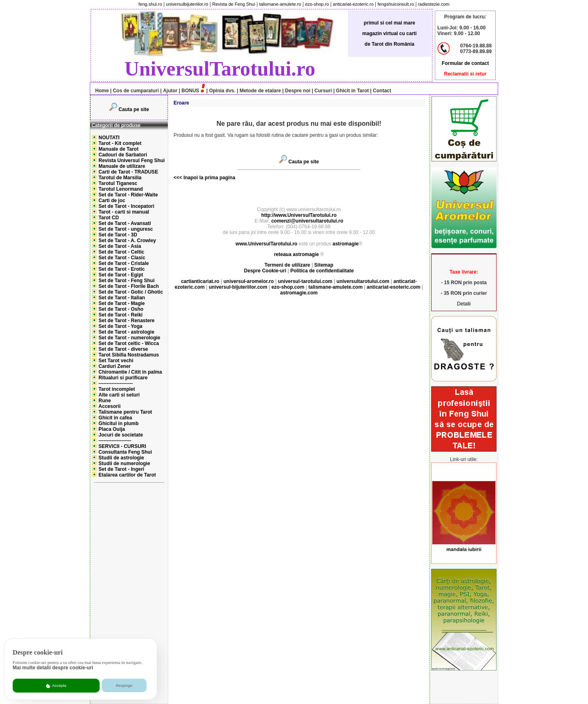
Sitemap (324, 265)
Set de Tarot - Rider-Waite (128, 195)
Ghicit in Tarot (352, 91)
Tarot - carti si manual (124, 212)
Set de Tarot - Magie (121, 303)
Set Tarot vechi (116, 361)
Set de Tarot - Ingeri (121, 469)
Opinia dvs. (222, 91)
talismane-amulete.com (335, 287)
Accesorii (109, 406)
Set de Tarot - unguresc (126, 229)
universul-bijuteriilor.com (238, 287)
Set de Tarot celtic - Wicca (129, 343)
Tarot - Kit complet (120, 143)
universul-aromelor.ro (248, 281)
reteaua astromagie (296, 254)
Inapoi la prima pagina (209, 178)
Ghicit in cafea (115, 418)
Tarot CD (109, 218)
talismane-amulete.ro (280, 4)
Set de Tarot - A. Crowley (127, 241)
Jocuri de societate (121, 435)
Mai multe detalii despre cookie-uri (53, 668)
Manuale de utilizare (122, 166)
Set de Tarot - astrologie (126, 332)
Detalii (464, 304)
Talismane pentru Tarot (125, 412)
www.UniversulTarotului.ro (266, 244)
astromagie (345, 244)
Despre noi (298, 91)
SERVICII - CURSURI (122, 446)
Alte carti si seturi (119, 395)
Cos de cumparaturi (136, 91)
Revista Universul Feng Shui (131, 160)
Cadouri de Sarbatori (123, 155)
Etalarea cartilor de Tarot (127, 475)
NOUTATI (109, 138)
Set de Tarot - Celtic (121, 252)
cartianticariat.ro (200, 281)
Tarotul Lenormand (120, 189)
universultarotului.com (363, 281)
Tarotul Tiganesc (118, 183)
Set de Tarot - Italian (122, 298)
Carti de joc (112, 201)
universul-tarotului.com (305, 281)
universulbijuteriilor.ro (187, 4)
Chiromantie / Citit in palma (130, 372)
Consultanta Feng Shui (125, 452)
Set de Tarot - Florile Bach (129, 286)
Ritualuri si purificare (123, 378)
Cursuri (323, 91)
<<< (178, 178)
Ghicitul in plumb (118, 423)
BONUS (190, 91)
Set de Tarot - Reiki (120, 315)
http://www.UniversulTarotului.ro (299, 215)
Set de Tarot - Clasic (122, 258)
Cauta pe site (134, 109)
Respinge (124, 685)
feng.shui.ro (150, 4)
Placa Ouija (112, 429)
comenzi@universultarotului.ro (307, 221)
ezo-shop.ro (317, 4)
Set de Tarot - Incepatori (126, 206)
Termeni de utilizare (288, 265)
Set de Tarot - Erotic (121, 269)
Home (100, 91)
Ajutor (170, 91)
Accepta (56, 686)
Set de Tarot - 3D (118, 235)
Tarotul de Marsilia (120, 178)
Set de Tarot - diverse (123, 349)
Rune (105, 401)
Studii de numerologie (124, 463)
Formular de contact (465, 63)
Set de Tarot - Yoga (120, 326)
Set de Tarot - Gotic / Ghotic (131, 292)
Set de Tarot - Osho (121, 309)
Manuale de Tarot (118, 149)
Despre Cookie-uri (265, 271)
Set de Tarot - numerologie (129, 338)
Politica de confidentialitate (322, 271)
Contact (381, 91)
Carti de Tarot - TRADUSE (128, 172)
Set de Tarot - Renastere (126, 321)
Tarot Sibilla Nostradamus (129, 355)
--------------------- (116, 383)
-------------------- (115, 441)
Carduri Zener (115, 366)
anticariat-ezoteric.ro (353, 4)
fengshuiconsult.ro (396, 4)
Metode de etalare (260, 91)
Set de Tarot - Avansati (125, 223)
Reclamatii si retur (465, 74)
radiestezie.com (434, 4)
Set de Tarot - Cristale (124, 263)
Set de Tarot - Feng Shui (126, 281)
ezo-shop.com (288, 287)
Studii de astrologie (121, 458)
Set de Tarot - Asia (120, 246)
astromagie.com (299, 293)
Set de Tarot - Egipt (121, 275)
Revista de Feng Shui (234, 4)
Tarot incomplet (117, 389)
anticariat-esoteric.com (393, 287)
